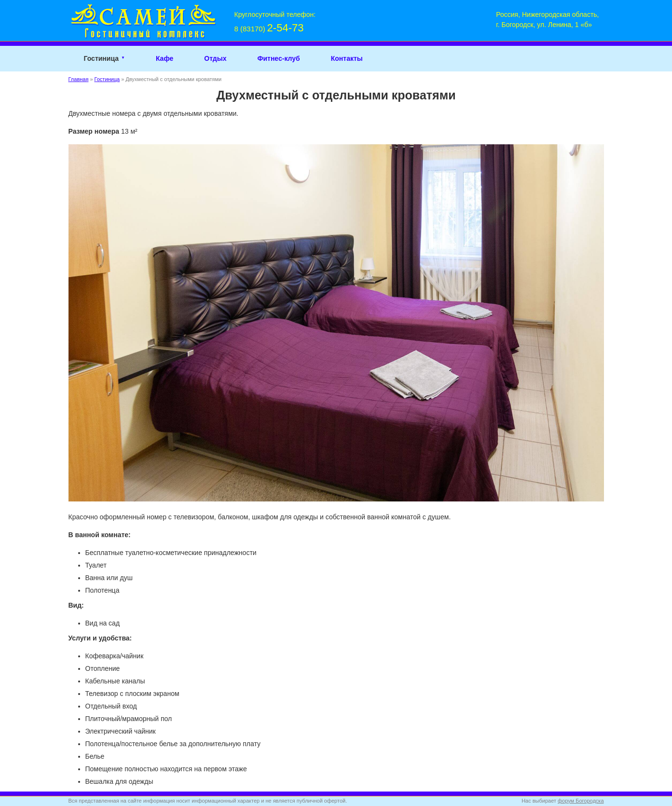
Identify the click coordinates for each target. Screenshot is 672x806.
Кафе (165, 58)
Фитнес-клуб (278, 58)
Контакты (347, 58)
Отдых (215, 58)
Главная (79, 79)
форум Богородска (581, 801)
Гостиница (101, 58)
